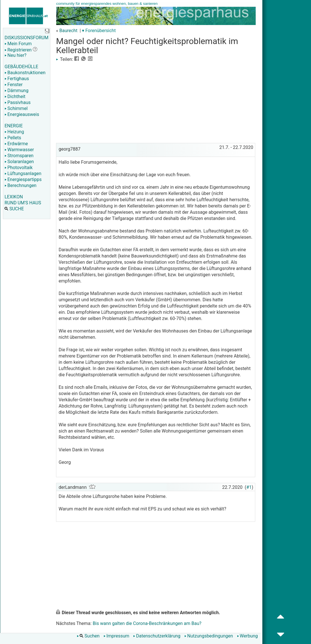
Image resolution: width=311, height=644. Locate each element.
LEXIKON (14, 197)
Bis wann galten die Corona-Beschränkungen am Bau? (147, 623)
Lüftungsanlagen (23, 174)
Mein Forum (18, 44)
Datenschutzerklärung (157, 636)
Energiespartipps (23, 179)
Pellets (13, 138)
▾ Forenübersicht (99, 31)
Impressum (117, 636)
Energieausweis (22, 114)
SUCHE (14, 209)
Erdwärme (16, 144)
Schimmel (16, 108)
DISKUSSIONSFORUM (26, 38)
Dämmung (17, 91)
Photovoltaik (19, 168)
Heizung (14, 132)
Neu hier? (16, 55)
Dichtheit (15, 96)
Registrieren (18, 50)
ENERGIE (14, 126)
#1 (249, 487)
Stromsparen (19, 156)
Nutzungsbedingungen (209, 636)
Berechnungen (20, 185)
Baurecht (68, 31)
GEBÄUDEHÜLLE (21, 67)
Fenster (14, 85)
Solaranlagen (19, 162)
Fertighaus (17, 79)
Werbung (247, 636)
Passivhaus (17, 102)
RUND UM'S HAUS (23, 203)
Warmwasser (19, 150)
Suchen (88, 636)
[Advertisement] (156, 102)
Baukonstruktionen (25, 73)
